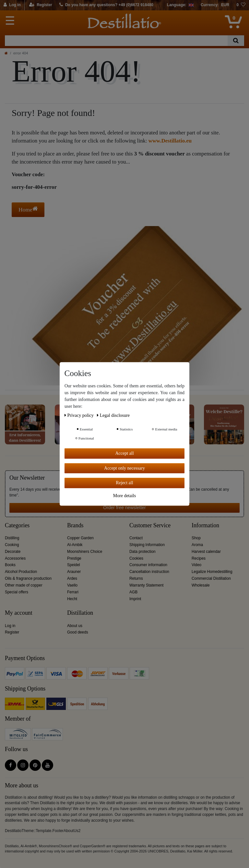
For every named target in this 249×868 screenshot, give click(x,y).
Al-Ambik (75, 545)
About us (75, 626)
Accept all (124, 453)
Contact (136, 538)
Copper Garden (80, 538)
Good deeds (78, 632)
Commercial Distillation (211, 578)
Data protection (142, 552)
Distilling (12, 538)
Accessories (15, 558)
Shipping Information (147, 545)
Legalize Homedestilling (212, 572)
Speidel (74, 565)
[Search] (236, 41)
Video (196, 565)
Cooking (12, 545)
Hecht (72, 599)
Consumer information (148, 565)
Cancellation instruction (149, 572)
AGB (133, 592)
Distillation (80, 613)
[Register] (41, 5)
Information (205, 525)
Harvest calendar (206, 552)
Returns (136, 578)
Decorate (13, 552)
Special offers (17, 592)
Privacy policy (80, 415)
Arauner (74, 572)
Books (10, 565)
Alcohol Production (21, 572)
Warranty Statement (146, 585)
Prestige (74, 558)
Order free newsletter (124, 508)
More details (124, 496)
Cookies (136, 558)
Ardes (72, 578)
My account (19, 613)
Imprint (135, 599)
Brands (75, 525)
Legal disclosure (113, 415)
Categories (17, 525)
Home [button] (28, 209)
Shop (196, 538)
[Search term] (116, 41)
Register (12, 632)
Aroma (197, 545)
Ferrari (73, 592)
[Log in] (12, 5)
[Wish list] (241, 5)
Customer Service (150, 525)
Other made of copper (24, 585)
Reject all (124, 483)
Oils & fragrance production (28, 578)
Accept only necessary (124, 468)
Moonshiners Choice (85, 552)
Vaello (72, 585)
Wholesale (201, 585)
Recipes (199, 558)
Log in (10, 626)
